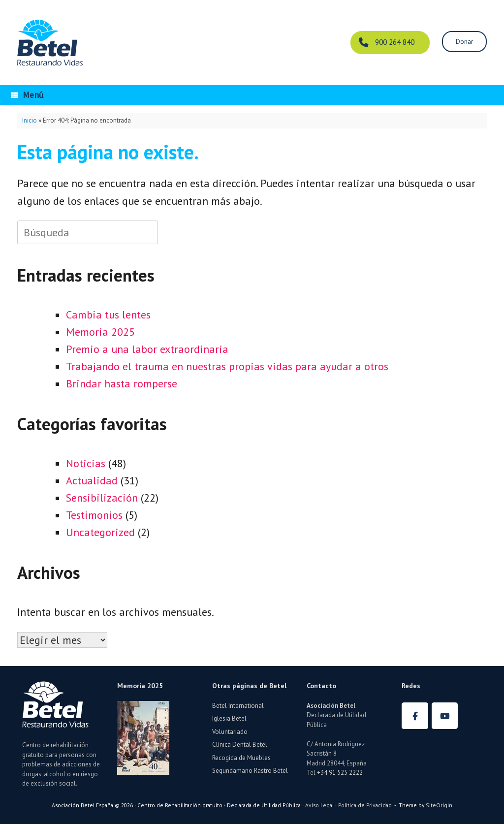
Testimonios (94, 515)
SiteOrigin (439, 805)
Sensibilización (102, 498)
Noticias (86, 463)
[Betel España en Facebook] (415, 716)
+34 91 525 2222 (340, 773)
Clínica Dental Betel (240, 745)
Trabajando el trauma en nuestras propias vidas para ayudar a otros (227, 366)
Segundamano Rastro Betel (250, 771)
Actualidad (92, 480)
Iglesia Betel (229, 718)
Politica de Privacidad (365, 805)
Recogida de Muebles (241, 758)
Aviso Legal (319, 805)
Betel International (238, 706)
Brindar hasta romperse (122, 383)
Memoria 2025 (100, 332)
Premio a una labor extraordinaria (147, 349)
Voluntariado (230, 732)
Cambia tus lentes (108, 315)
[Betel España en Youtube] (445, 716)
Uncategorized (100, 532)
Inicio (30, 120)
